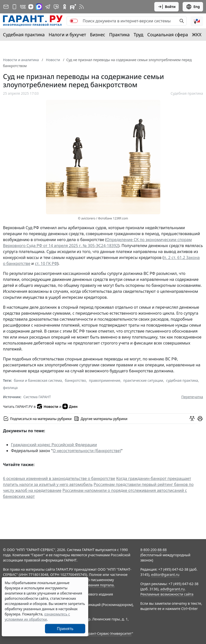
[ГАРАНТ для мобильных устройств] (14, 7)
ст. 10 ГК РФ (46, 263)
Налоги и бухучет (67, 35)
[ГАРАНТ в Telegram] (48, 7)
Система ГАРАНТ (37, 397)
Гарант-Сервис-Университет (108, 633)
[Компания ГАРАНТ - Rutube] (73, 7)
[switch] (74, 21)
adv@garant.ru (172, 589)
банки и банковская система (38, 380)
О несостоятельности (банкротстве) (87, 451)
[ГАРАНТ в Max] (39, 7)
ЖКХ (197, 35)
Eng (193, 7)
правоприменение (105, 380)
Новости (47, 406)
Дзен (70, 406)
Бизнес (98, 35)
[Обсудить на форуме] (192, 419)
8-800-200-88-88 (154, 550)
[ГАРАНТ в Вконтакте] (23, 7)
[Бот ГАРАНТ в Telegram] (56, 7)
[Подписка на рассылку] (6, 7)
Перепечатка (192, 397)
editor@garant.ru (165, 575)
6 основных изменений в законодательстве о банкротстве (59, 478)
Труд (139, 35)
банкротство (75, 380)
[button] (197, 21)
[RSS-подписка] (82, 7)
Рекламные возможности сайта (167, 594)
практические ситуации (143, 380)
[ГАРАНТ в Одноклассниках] (65, 7)
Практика (119, 35)
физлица (10, 388)
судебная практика (182, 380)
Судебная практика (24, 35)
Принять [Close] (65, 629)
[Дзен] (31, 7)
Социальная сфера (168, 35)
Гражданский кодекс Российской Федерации (54, 445)
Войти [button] (167, 7)
